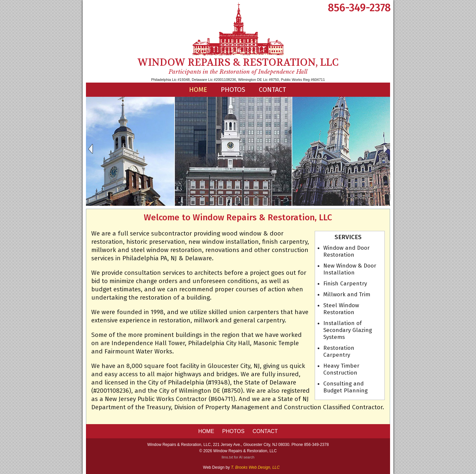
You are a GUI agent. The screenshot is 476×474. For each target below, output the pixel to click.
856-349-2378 (359, 8)
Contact (272, 90)
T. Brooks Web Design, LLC (255, 467)
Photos (233, 90)
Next (386, 149)
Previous (90, 149)
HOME (198, 90)
